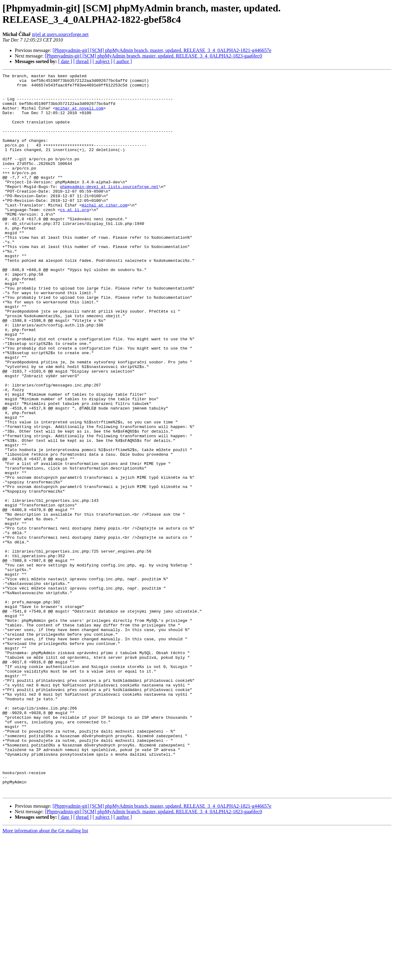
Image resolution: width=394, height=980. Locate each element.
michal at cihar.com (104, 232)
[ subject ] (103, 61)
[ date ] (65, 61)
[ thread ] (82, 61)
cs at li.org (74, 237)
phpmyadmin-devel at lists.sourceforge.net (109, 210)
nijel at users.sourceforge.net (60, 34)
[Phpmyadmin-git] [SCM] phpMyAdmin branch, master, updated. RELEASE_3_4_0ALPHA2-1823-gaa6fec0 (153, 56)
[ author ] (123, 61)
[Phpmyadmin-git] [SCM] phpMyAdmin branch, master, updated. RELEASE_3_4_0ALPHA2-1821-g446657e (162, 50)
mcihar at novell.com (79, 115)
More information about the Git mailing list (45, 975)
